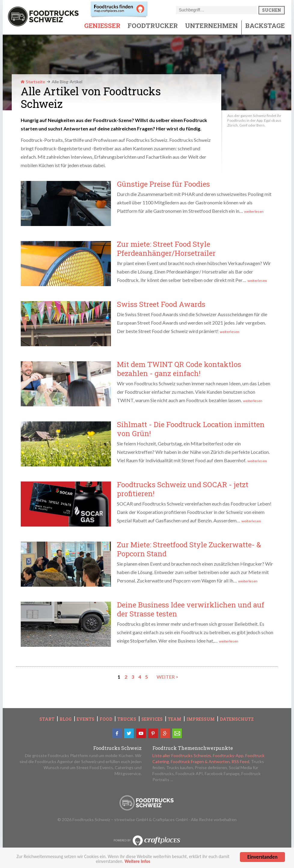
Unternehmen (211, 26)
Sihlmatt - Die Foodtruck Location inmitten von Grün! (191, 429)
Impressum (201, 719)
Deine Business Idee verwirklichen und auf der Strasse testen (191, 609)
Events (86, 719)
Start (47, 719)
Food (106, 719)
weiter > (167, 677)
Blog (66, 719)
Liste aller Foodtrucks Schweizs (182, 755)
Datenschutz (237, 719)
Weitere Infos (137, 864)
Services (152, 719)
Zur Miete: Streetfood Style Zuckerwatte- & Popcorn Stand (189, 549)
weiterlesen (254, 211)
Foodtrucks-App (228, 755)
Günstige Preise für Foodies (163, 184)
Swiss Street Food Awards (161, 304)
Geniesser (102, 26)
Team (175, 719)
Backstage (265, 26)
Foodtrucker (153, 26)
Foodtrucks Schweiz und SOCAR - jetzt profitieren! (183, 489)
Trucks (127, 719)
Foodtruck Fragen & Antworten (200, 761)
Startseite (33, 82)
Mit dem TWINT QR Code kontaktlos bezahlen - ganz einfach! (179, 369)
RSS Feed (240, 761)
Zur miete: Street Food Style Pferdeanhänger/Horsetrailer (166, 249)
